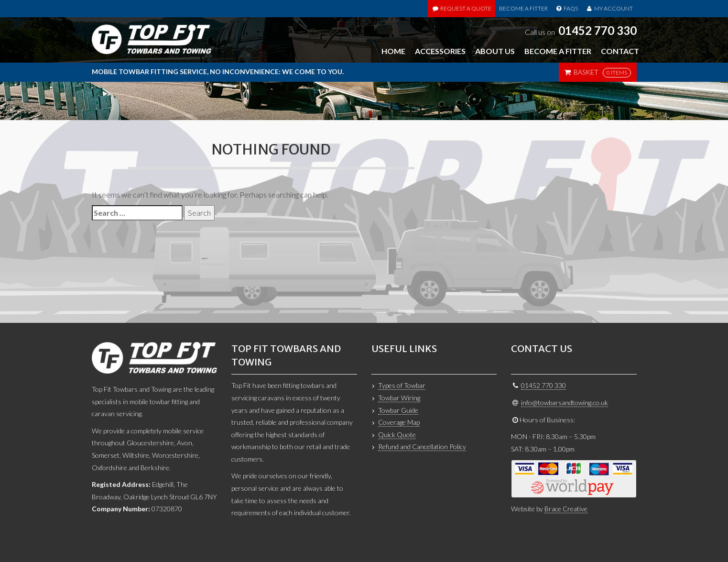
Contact (620, 51)
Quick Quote (397, 435)
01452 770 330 (598, 30)
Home (393, 51)
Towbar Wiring (399, 398)
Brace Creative (566, 509)
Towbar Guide (398, 410)
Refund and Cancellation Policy (422, 446)
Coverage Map (399, 422)
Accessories (440, 51)
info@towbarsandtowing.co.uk (565, 402)
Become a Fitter (523, 8)
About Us (495, 51)
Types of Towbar (402, 385)
